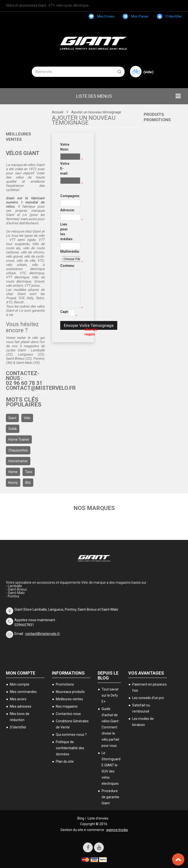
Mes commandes (23, 692)
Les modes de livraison (143, 722)
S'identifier (170, 16)
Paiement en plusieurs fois (149, 687)
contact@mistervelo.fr (43, 634)
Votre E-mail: (64, 168)
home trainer (19, 440)
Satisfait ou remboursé (141, 708)
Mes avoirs (18, 699)
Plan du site (65, 761)
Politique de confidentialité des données (70, 748)
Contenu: (64, 266)
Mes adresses (21, 706)
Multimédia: (64, 251)
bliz (28, 483)
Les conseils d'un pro (148, 698)
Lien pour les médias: (64, 232)
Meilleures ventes (69, 699)
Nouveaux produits (70, 692)
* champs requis (88, 329)
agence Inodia (117, 830)
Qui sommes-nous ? (71, 735)
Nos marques (94, 508)
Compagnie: (64, 196)
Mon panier (136, 16)
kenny (13, 483)
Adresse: (64, 210)
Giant (12, 418)
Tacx (29, 472)
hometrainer (18, 461)
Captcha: (63, 312)
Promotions (65, 684)
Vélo (27, 418)
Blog (81, 818)
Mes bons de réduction (20, 717)
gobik (13, 429)
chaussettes (18, 450)
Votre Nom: (64, 147)
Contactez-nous (68, 714)
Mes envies (102, 16)
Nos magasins (67, 706)
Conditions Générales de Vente (72, 724)
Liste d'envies (98, 818)
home (13, 472)
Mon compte (21, 673)
